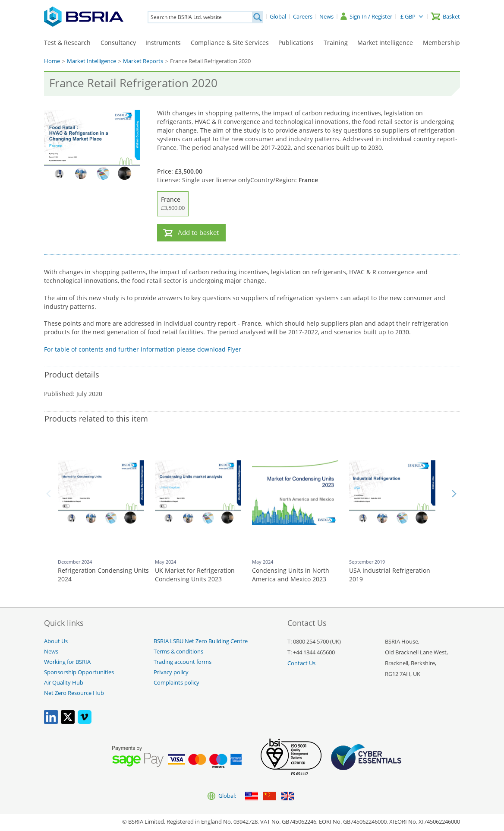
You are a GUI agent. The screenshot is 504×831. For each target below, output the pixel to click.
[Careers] (303, 16)
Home (52, 61)
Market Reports (143, 61)
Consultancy (118, 43)
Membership (441, 43)
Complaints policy (176, 683)
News (51, 652)
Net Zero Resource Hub (74, 693)
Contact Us (301, 663)
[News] (326, 16)
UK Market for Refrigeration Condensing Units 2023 (195, 575)
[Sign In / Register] (366, 16)
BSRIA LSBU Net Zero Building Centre (201, 641)
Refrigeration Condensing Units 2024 (103, 575)
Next (454, 494)
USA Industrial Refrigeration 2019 (390, 575)
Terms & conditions (178, 652)
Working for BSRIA (67, 662)
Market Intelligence (385, 43)
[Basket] (445, 16)
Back (50, 494)
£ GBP (408, 16)
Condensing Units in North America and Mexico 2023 (291, 575)
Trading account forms (183, 662)
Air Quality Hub (64, 683)
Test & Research (67, 43)
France (173, 204)
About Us (56, 641)
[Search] (257, 17)
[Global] (278, 16)
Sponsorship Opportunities (79, 672)
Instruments (163, 43)
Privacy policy (171, 672)
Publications (296, 43)
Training (336, 43)
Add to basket (198, 233)
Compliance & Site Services (230, 43)
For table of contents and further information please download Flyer (143, 349)
